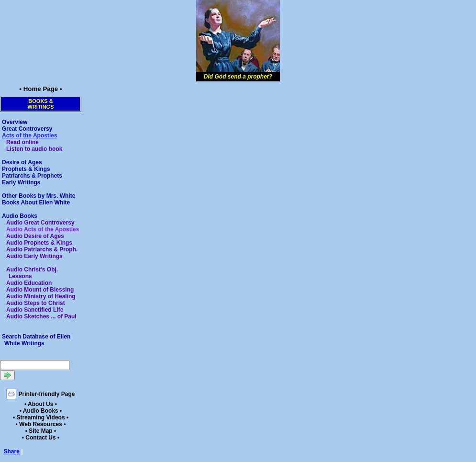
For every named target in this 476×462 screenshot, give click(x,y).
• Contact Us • (41, 438)
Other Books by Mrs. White (39, 196)
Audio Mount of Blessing (40, 290)
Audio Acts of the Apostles (43, 229)
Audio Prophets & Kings (39, 243)
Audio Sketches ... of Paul (41, 316)
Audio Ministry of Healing (41, 296)
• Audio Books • (41, 411)
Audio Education (29, 283)
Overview (15, 122)
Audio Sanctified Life (35, 310)
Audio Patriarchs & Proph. (42, 249)
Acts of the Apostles (30, 135)
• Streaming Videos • (41, 417)
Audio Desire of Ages (35, 236)
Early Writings (21, 182)
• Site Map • (41, 431)
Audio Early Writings (34, 256)
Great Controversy (27, 129)
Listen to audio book (34, 149)
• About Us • (41, 404)
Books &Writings (41, 104)
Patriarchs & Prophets (32, 176)
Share (12, 451)
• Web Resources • (41, 424)
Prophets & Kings (26, 169)
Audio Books (20, 216)
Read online (22, 142)
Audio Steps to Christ (36, 303)
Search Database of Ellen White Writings (36, 340)
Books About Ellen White (36, 203)
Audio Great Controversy (40, 223)
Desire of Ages (22, 162)
